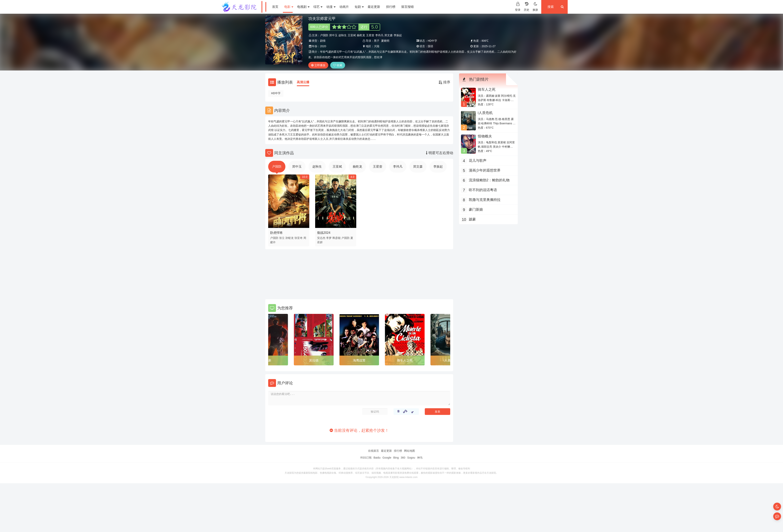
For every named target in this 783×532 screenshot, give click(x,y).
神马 (420, 458)
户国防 (324, 35)
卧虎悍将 (276, 233)
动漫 (331, 7)
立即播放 (318, 65)
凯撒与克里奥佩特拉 (485, 200)
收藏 (338, 65)
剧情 (323, 41)
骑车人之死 (405, 360)
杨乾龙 (361, 35)
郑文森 (389, 35)
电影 (289, 7)
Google (387, 458)
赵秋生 (343, 35)
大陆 (377, 46)
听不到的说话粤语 (483, 190)
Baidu (377, 458)
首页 (275, 7)
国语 (430, 46)
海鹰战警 (359, 360)
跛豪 (268, 360)
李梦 (329, 238)
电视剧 (303, 7)
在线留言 (373, 451)
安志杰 (321, 238)
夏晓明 (385, 41)
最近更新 (374, 7)
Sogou (411, 458)
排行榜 (391, 7)
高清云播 (303, 82)
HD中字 (276, 93)
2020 (323, 46)
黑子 (377, 41)
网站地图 (410, 451)
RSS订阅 (366, 458)
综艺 (318, 7)
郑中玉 (333, 35)
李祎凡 (379, 35)
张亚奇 (299, 238)
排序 (444, 82)
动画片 (344, 7)
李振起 (398, 35)
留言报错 (408, 7)
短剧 (359, 7)
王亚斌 (352, 35)
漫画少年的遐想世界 (485, 170)
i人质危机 (485, 113)
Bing (396, 458)
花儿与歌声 (478, 161)
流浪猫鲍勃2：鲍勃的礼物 (489, 180)
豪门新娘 (476, 210)
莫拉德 (314, 360)
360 (403, 458)
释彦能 (336, 238)
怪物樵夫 (485, 136)
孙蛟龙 (290, 238)
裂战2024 (324, 233)
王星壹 (370, 35)
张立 (282, 238)
